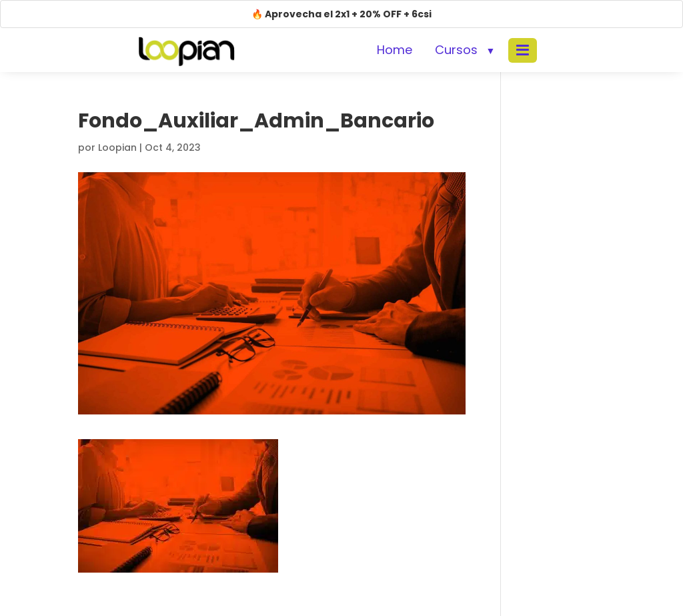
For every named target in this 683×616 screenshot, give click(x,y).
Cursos (456, 50)
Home (395, 50)
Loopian (117, 147)
